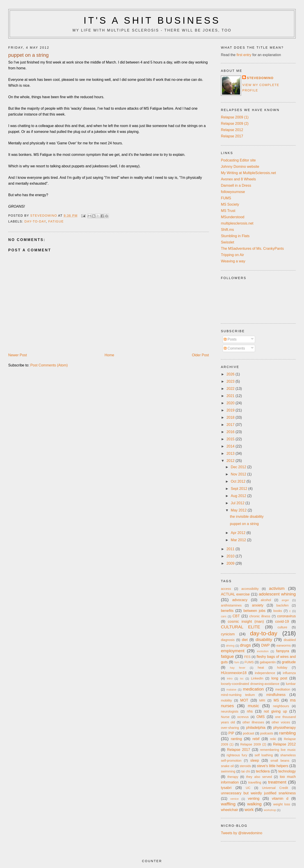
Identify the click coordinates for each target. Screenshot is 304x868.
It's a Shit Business (152, 20)
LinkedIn (257, 678)
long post (279, 678)
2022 (231, 389)
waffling (228, 804)
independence (265, 673)
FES (247, 657)
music (253, 706)
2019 (231, 410)
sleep (255, 760)
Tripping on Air (232, 255)
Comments (234, 348)
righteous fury (237, 755)
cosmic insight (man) (246, 621)
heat (261, 668)
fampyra (283, 651)
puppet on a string (244, 524)
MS (276, 700)
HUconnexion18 (234, 673)
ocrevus (243, 717)
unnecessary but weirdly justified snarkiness (258, 793)
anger (285, 600)
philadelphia (256, 728)
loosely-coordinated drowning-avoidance (250, 684)
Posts (230, 339)
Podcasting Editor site (238, 160)
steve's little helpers (273, 766)
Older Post (200, 355)
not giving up (275, 711)
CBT (236, 616)
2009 (231, 563)
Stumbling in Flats (235, 236)
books (278, 611)
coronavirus (287, 616)
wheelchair (229, 810)
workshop (270, 810)
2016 (231, 432)
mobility (226, 700)
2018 (231, 417)
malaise (231, 690)
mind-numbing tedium (238, 695)
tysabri (226, 788)
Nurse (225, 717)
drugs (245, 645)
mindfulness (276, 695)
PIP (231, 733)
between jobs (254, 611)
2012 (231, 461)
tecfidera (263, 771)
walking (254, 804)
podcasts (267, 733)
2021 (231, 396)
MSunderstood (233, 217)
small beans (280, 761)
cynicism (228, 634)
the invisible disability (247, 517)
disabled (290, 640)
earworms (284, 645)
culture (282, 627)
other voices (281, 722)
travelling (255, 782)
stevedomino (260, 78)
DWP (265, 645)
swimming (228, 771)
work (249, 810)
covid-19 (282, 621)
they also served (259, 777)
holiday (282, 668)
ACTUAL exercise (235, 594)
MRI (262, 700)
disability (264, 640)
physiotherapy (285, 728)
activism (277, 588)
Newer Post (18, 355)
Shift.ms (227, 230)
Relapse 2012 (232, 130)
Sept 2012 (239, 489)
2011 (231, 549)
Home (109, 355)
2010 (231, 556)
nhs (250, 711)
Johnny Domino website (240, 167)
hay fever (238, 668)
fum (237, 662)
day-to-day (35, 221)
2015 (231, 439)
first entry (244, 55)
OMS (261, 717)
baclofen (282, 605)
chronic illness (260, 616)
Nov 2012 (239, 474)
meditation (283, 689)
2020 (231, 403)
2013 (231, 453)
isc (242, 678)
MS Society (230, 204)
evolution (263, 651)
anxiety (258, 605)
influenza (289, 673)
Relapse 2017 (232, 136)
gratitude (289, 662)
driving (230, 646)
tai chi (246, 771)
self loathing (264, 755)
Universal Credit (275, 788)
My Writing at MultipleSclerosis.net (248, 173)
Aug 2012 (239, 496)
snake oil (227, 766)
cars (224, 616)
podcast (249, 733)
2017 (231, 425)
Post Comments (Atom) (49, 365)
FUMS (226, 198)
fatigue (56, 221)
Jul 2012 (238, 503)
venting (254, 799)
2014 (231, 446)
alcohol (266, 600)
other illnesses (253, 722)
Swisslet (227, 242)
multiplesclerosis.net (237, 223)
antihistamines (231, 605)
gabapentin (268, 662)
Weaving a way (233, 261)
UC (248, 788)
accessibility (250, 589)
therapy (233, 777)
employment (233, 651)
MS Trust (228, 211)
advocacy (240, 600)
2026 (231, 374)
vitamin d (280, 799)
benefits (227, 611)
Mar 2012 (239, 540)
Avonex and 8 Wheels (238, 179)
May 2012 (239, 510)
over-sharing (230, 728)
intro (230, 678)
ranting (236, 739)
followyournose (233, 192)
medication (253, 689)
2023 (231, 381)
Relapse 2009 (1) (235, 117)
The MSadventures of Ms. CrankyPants (252, 249)
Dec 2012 (239, 467)
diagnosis (228, 640)
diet (245, 640)
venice (234, 799)
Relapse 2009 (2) (235, 124)
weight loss (282, 804)
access (226, 589)
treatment (277, 782)
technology (287, 771)
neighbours (281, 706)
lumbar (291, 684)
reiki (273, 739)
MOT (244, 700)
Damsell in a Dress (236, 185)
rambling (288, 733)
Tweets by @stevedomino (241, 833)
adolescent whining (277, 594)
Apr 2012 (239, 533)
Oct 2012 (239, 481)
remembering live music (278, 750)
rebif (256, 739)
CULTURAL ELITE (240, 627)
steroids (245, 766)
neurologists (230, 711)
